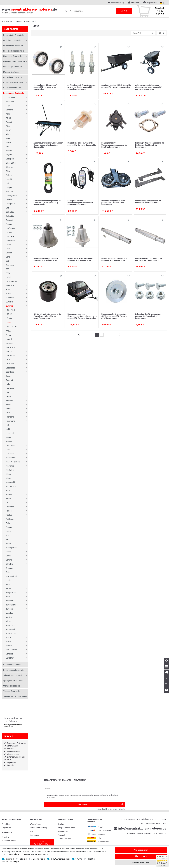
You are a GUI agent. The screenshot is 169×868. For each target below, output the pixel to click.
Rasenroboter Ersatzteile (13, 35)
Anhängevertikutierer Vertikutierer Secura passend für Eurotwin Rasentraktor (48, 145)
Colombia (10, 212)
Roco (8, 535)
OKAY (8, 503)
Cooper (9, 224)
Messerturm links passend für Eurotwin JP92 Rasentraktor (46, 259)
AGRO (8, 118)
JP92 (9, 322)
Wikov (8, 642)
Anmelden (6, 824)
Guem (8, 376)
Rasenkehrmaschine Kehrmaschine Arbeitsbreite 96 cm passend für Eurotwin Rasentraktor (82, 316)
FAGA (8, 331)
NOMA (9, 499)
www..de (29, 11)
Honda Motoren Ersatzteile (14, 61)
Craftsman (10, 228)
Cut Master (10, 241)
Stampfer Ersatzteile (12, 686)
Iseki (8, 429)
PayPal (79, 859)
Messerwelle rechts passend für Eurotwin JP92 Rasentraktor (149, 259)
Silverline (10, 564)
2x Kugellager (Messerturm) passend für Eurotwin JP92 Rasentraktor (45, 87)
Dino (8, 249)
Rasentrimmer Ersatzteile (14, 670)
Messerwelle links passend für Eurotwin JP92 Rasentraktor (114, 259)
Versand (11, 749)
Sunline (9, 580)
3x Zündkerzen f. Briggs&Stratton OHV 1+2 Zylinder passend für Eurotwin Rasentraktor (81, 87)
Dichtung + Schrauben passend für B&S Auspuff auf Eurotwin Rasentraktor (150, 145)
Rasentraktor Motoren (12, 665)
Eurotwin (27, 21)
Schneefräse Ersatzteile (13, 675)
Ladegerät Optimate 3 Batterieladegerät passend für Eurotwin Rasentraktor (80, 203)
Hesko (9, 405)
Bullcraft (9, 191)
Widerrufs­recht (36, 824)
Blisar (8, 171)
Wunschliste (61, 47)
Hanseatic (10, 388)
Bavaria (9, 151)
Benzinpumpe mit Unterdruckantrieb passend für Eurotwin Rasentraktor (114, 145)
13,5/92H (11, 310)
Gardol (9, 351)
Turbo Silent (11, 605)
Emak (8, 290)
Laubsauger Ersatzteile (13, 67)
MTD (8, 490)
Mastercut (10, 466)
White (8, 637)
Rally (8, 523)
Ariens (9, 142)
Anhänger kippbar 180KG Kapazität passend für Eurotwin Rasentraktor (116, 86)
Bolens (9, 175)
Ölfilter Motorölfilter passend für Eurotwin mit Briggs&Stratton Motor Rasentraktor (47, 316)
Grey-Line (10, 372)
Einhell (9, 277)
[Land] (161, 3)
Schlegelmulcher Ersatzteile (14, 696)
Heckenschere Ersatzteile (14, 51)
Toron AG (10, 601)
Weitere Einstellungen (11, 862)
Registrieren (6, 828)
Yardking (10, 110)
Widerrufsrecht (13, 754)
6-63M (10, 318)
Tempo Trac (11, 593)
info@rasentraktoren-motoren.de (13, 726)
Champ (9, 200)
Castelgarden (11, 196)
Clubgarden (11, 204)
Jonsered (10, 433)
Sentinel (9, 560)
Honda (9, 409)
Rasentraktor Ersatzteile (14, 21)
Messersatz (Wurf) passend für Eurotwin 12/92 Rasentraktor (148, 202)
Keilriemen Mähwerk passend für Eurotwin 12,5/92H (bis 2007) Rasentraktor (47, 203)
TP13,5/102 (12, 326)
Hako (8, 384)
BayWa (9, 155)
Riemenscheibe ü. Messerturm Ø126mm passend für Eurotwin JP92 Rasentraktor (114, 316)
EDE (8, 261)
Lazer (8, 450)
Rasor (8, 531)
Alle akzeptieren (141, 850)
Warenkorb (6, 841)
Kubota (9, 441)
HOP (8, 413)
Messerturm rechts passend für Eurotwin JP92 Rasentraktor (81, 259)
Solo (8, 572)
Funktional (93, 859)
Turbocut (10, 609)
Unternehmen (13, 746)
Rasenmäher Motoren (12, 88)
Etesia (8, 294)
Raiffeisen (10, 519)
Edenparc (10, 265)
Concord (9, 220)
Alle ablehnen (141, 856)
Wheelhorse (11, 633)
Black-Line (10, 167)
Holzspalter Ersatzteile (12, 56)
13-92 (9, 314)
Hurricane (10, 417)
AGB (9, 760)
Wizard (9, 646)
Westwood (10, 629)
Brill (7, 183)
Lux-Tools (10, 454)
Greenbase (10, 368)
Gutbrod (9, 380)
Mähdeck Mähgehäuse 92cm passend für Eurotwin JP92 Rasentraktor (113, 203)
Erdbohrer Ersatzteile (12, 40)
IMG (8, 425)
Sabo (8, 539)
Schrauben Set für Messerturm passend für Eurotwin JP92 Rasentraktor (148, 316)
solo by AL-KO (12, 576)
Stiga (8, 106)
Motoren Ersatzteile (11, 72)
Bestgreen (10, 159)
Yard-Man (10, 658)
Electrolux (10, 285)
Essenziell (10, 859)
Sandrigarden (11, 548)
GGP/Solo (10, 364)
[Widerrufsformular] (42, 843)
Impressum (12, 762)
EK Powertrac (12, 281)
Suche (124, 11)
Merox (9, 474)
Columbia (10, 216)
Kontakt (10, 765)
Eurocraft (10, 298)
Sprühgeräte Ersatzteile (13, 681)
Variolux (9, 613)
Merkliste (5, 837)
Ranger (9, 527)
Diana (8, 245)
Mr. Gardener (11, 486)
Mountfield (10, 482)
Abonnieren (100, 805)
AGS (8, 126)
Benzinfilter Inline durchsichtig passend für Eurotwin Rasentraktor (82, 144)
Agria (8, 114)
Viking (8, 621)
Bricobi (9, 179)
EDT (8, 269)
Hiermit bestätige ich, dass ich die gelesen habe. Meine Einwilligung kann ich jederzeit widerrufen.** (82, 796)
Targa (8, 588)
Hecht (8, 396)
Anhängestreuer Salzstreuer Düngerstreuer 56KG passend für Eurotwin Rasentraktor (149, 87)
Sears (8, 552)
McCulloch (10, 470)
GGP (8, 360)
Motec (9, 478)
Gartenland (11, 356)
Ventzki (9, 617)
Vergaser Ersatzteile (11, 691)
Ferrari (9, 335)
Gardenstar (11, 347)
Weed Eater (11, 625)
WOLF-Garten (12, 650)
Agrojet (9, 122)
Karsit (8, 437)
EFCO (8, 273)
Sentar (9, 556)
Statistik (23, 859)
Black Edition (11, 163)
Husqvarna (10, 421)
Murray (9, 494)
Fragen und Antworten (16, 743)
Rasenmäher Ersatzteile (13, 83)
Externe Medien (39, 859)
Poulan (9, 515)
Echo (8, 257)
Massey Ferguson (13, 462)
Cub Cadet (10, 236)
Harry (8, 392)
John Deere (11, 98)
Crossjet (9, 232)
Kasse (14, 841)
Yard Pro (10, 654)
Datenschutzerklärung (16, 757)
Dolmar (9, 253)
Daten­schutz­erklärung (38, 828)
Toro (8, 597)
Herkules (10, 401)
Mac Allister (11, 458)
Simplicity (10, 102)
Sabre (8, 544)
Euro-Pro (10, 302)
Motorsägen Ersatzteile (13, 77)
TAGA (8, 584)
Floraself (10, 343)
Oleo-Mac (10, 507)
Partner (9, 511)
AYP (8, 147)
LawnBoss (10, 445)
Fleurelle (9, 339)
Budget (9, 187)
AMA (8, 138)
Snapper (9, 568)
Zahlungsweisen (14, 751)
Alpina (9, 134)
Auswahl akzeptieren (141, 862)
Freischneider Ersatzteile (13, 46)
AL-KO (9, 130)
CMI (8, 208)
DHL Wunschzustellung (61, 859)
